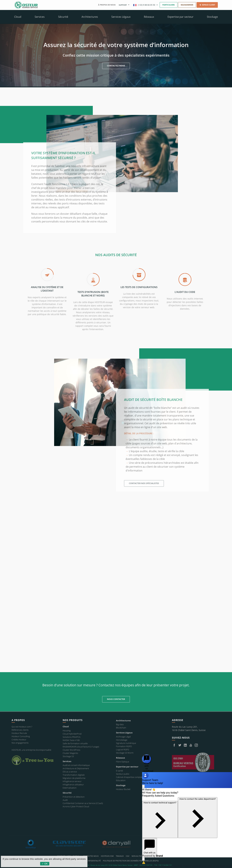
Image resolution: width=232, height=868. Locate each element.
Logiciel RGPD (123, 750)
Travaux (120, 856)
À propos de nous (107, 5)
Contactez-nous (91, 856)
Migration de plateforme (74, 778)
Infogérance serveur (72, 781)
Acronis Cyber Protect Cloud (76, 806)
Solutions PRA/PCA (72, 737)
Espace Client (207, 5)
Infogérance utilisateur (73, 785)
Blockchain (121, 728)
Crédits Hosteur (19, 740)
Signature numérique (126, 743)
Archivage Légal (123, 737)
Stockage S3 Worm (125, 753)
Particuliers (169, 5)
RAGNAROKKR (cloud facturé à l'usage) (81, 747)
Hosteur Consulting (21, 736)
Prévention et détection (74, 797)
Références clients (20, 730)
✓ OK (45, 864)
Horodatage (122, 740)
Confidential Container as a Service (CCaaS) (83, 803)
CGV (128, 856)
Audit (65, 800)
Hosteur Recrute (19, 733)
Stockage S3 (68, 756)
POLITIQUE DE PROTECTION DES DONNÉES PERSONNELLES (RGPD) (131, 861)
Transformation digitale (74, 775)
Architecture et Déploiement (76, 768)
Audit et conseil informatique (76, 765)
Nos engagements (20, 743)
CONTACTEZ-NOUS (116, 66)
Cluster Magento (70, 753)
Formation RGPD (124, 746)
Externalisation (70, 788)
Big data (120, 724)
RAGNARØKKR (187, 5)
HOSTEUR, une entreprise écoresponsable (31, 750)
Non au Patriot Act (141, 856)
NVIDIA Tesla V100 (71, 740)
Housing (67, 731)
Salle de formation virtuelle (75, 743)
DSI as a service (70, 772)
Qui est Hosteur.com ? (22, 727)
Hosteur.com (107, 856)
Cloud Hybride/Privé (72, 734)
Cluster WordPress (71, 750)
